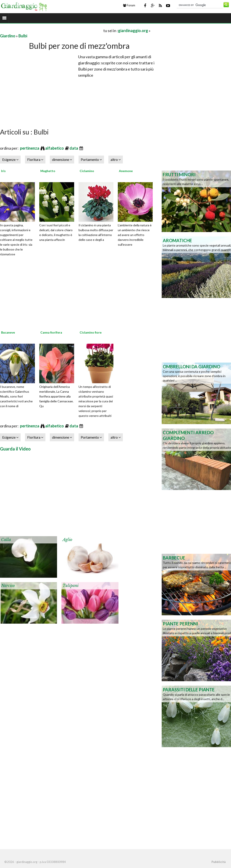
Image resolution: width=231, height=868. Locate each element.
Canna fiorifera (51, 332)
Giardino (8, 36)
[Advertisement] (51, 30)
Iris (3, 171)
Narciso (8, 586)
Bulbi (23, 36)
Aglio (67, 540)
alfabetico (55, 148)
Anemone (126, 171)
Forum (129, 5)
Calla (6, 540)
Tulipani (71, 586)
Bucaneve (8, 332)
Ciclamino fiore (91, 332)
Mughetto (48, 171)
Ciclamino (87, 171)
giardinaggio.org (133, 31)
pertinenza (30, 148)
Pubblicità (218, 862)
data (74, 148)
